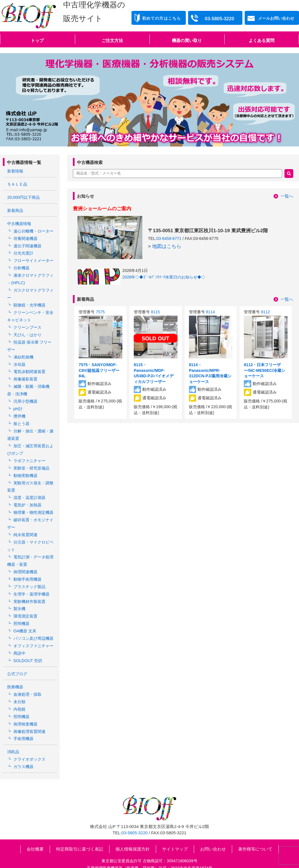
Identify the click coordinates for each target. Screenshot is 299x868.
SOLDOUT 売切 (27, 647)
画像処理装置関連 (29, 716)
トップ (37, 40)
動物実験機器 (25, 467)
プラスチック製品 (29, 575)
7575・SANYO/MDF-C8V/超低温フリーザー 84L (99, 370)
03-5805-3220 (134, 817)
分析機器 (21, 266)
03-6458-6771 (169, 238)
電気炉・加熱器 (27, 496)
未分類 (19, 687)
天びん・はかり (27, 331)
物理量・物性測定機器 (33, 503)
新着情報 (15, 171)
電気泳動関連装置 (29, 366)
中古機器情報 (19, 223)
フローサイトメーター (33, 259)
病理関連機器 (25, 561)
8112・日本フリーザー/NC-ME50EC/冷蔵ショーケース (265, 370)
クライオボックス (29, 743)
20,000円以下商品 (23, 197)
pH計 (18, 402)
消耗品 (13, 736)
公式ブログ (17, 660)
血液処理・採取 (27, 680)
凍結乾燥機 (23, 352)
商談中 (19, 640)
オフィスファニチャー (33, 633)
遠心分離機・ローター (33, 230)
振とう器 (21, 417)
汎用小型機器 (25, 395)
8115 (155, 312)
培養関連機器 (25, 237)
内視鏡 (19, 695)
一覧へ (287, 196)
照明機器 (21, 611)
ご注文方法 (112, 40)
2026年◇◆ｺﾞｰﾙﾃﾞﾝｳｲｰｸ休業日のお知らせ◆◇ (164, 277)
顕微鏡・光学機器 (29, 302)
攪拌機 (19, 410)
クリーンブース (27, 323)
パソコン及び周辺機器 (33, 626)
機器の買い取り (187, 40)
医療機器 (15, 673)
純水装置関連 (25, 525)
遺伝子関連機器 (27, 244)
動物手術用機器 (27, 568)
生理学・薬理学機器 (31, 582)
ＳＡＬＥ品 (17, 184)
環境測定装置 (25, 604)
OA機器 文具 (25, 618)
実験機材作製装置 (29, 590)
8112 (265, 312)
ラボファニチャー (29, 453)
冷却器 (19, 359)
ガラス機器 (23, 751)
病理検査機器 (25, 709)
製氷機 (19, 597)
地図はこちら (167, 246)
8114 (211, 312)
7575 (100, 312)
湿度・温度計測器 (29, 489)
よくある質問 (262, 40)
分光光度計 (23, 251)
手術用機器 (23, 723)
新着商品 (15, 210)
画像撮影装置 (25, 374)
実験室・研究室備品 (31, 460)
